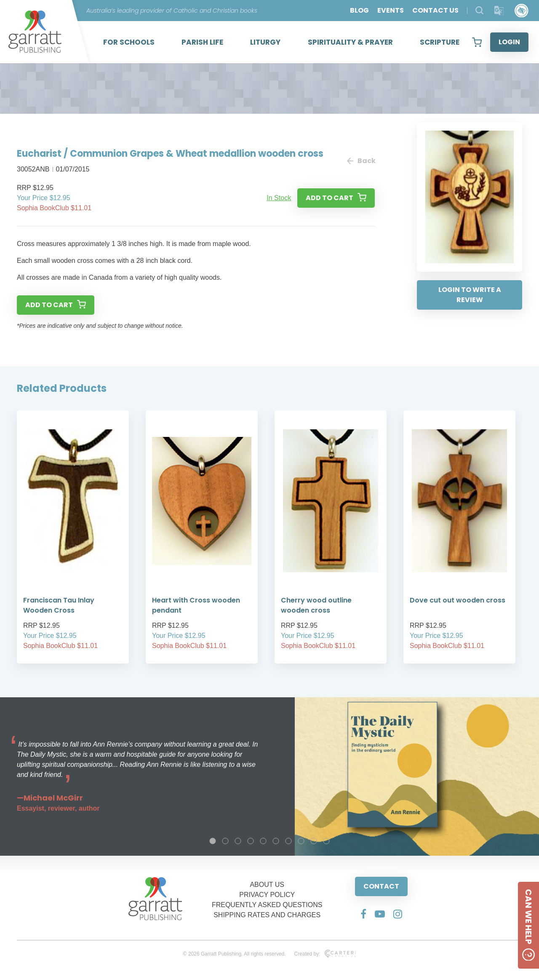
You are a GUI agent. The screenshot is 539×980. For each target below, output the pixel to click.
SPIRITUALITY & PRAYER (350, 42)
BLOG (359, 10)
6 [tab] (276, 841)
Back (361, 161)
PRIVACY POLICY (267, 895)
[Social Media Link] (363, 914)
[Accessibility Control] (522, 11)
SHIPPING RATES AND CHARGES (267, 915)
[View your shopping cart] (477, 42)
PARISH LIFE (202, 42)
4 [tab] (251, 841)
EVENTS (391, 10)
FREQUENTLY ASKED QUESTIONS (267, 905)
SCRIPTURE (440, 42)
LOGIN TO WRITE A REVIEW (470, 295)
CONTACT (381, 886)
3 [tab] (238, 841)
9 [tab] (314, 841)
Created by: (325, 954)
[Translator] (499, 11)
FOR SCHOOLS (129, 42)
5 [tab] (263, 841)
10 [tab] (326, 841)
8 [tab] (301, 841)
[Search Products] (479, 10)
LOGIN (509, 42)
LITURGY (265, 42)
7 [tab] (288, 841)
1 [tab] (213, 841)
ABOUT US (267, 885)
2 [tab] (225, 841)
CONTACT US (435, 10)
